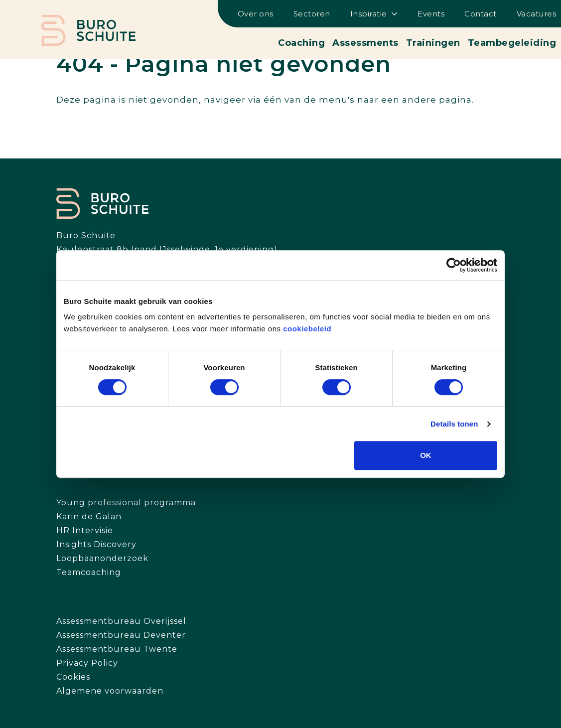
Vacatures (537, 14)
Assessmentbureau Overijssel (121, 621)
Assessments (365, 43)
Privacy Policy (87, 663)
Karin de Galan (89, 516)
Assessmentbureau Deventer (121, 635)
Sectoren (312, 14)
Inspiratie (369, 14)
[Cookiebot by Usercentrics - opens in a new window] (454, 265)
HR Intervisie (85, 530)
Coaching (301, 43)
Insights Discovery (96, 544)
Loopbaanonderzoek (102, 558)
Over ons (256, 14)
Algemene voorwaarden (110, 691)
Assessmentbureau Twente (117, 649)
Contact (481, 14)
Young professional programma (126, 503)
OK (426, 455)
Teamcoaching (89, 572)
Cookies (73, 677)
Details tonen (454, 424)
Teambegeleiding (512, 43)
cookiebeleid (307, 329)
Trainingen (433, 43)
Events (431, 14)
